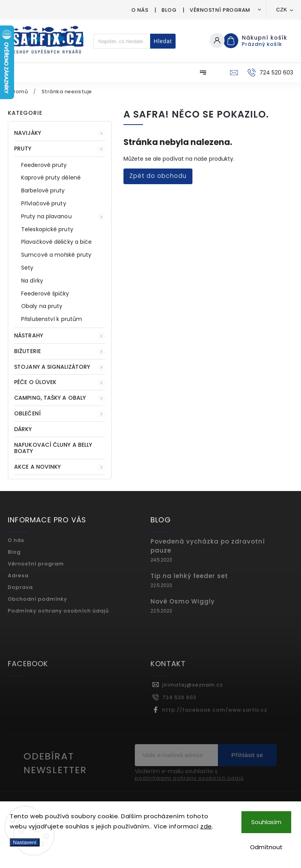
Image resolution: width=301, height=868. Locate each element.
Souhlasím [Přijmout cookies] (266, 822)
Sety (27, 268)
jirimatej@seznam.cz (193, 685)
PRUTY (60, 149)
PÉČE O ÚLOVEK (60, 382)
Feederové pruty (44, 165)
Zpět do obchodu (158, 176)
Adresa (18, 575)
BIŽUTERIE (60, 351)
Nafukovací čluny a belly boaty (53, 448)
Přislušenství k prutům (52, 319)
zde (206, 826)
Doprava (20, 587)
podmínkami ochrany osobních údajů (189, 778)
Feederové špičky (45, 294)
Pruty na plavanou (63, 217)
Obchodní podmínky (37, 599)
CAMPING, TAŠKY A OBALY (60, 398)
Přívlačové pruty (44, 203)
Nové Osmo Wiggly (183, 601)
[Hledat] (122, 41)
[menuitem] (28, 72)
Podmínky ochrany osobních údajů (58, 611)
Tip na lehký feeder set (189, 576)
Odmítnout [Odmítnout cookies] (266, 847)
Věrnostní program (220, 10)
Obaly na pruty (42, 306)
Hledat (163, 41)
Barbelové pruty (43, 190)
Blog (169, 10)
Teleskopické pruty (47, 229)
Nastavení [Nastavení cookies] (25, 842)
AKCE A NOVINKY (60, 467)
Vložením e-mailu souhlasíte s (189, 775)
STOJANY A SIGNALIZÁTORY (60, 367)
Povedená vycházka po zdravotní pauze (208, 546)
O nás (140, 10)
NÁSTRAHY (60, 336)
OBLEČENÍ (60, 414)
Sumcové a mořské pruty (56, 255)
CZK (282, 10)
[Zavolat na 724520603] (269, 72)
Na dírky (32, 281)
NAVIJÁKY (60, 133)
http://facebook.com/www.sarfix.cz (215, 710)
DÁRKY (24, 429)
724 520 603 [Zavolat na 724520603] (179, 697)
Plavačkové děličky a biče (57, 242)
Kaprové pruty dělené (51, 178)
